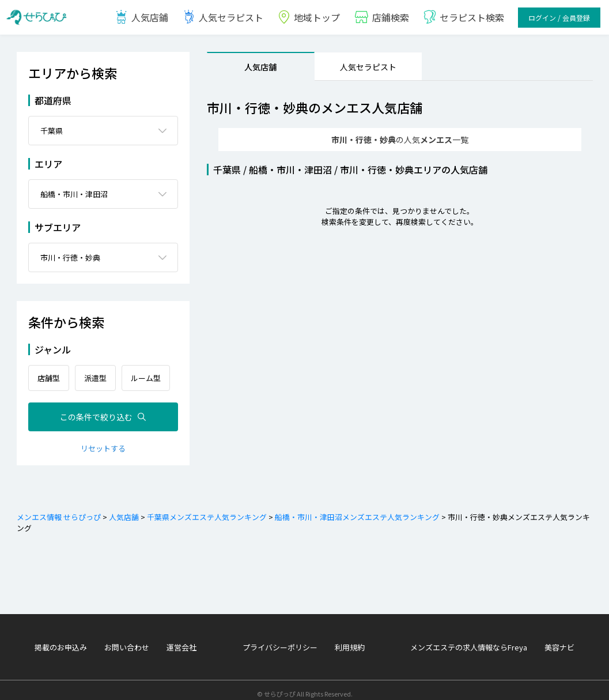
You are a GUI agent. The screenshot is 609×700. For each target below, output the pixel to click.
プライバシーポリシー (280, 640)
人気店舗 (260, 67)
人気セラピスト (223, 17)
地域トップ (309, 17)
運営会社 (181, 640)
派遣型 (95, 371)
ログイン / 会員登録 (559, 18)
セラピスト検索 (464, 17)
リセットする (103, 441)
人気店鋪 (141, 17)
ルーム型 (146, 371)
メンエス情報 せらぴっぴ (59, 510)
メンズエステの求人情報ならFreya (469, 640)
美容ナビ (559, 640)
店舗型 (49, 371)
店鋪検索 (381, 17)
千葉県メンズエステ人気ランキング (206, 510)
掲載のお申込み (61, 640)
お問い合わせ (127, 640)
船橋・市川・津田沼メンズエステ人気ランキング (356, 510)
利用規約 (350, 640)
